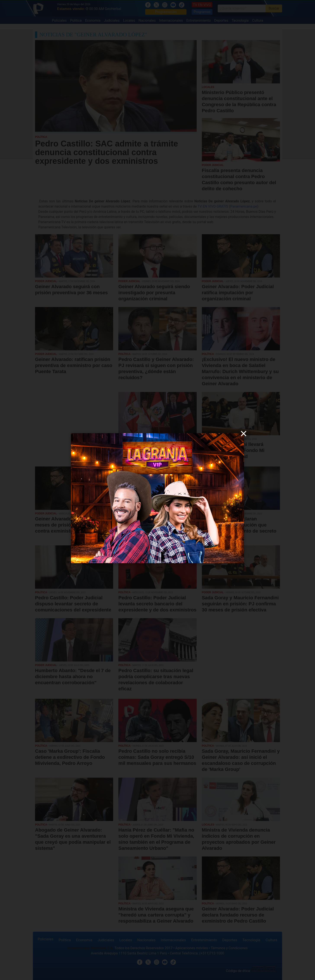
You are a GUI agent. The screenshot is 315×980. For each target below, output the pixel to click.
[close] (244, 434)
